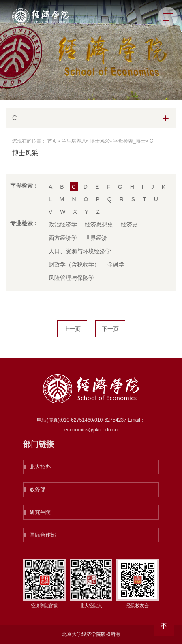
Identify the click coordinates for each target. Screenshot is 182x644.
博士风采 (100, 141)
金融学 (116, 264)
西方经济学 (63, 238)
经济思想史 (99, 224)
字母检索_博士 (130, 141)
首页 (52, 141)
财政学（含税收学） (74, 264)
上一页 (72, 329)
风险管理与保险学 (71, 278)
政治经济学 (63, 224)
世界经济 (96, 238)
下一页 (110, 329)
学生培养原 (74, 141)
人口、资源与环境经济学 (80, 251)
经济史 (129, 224)
